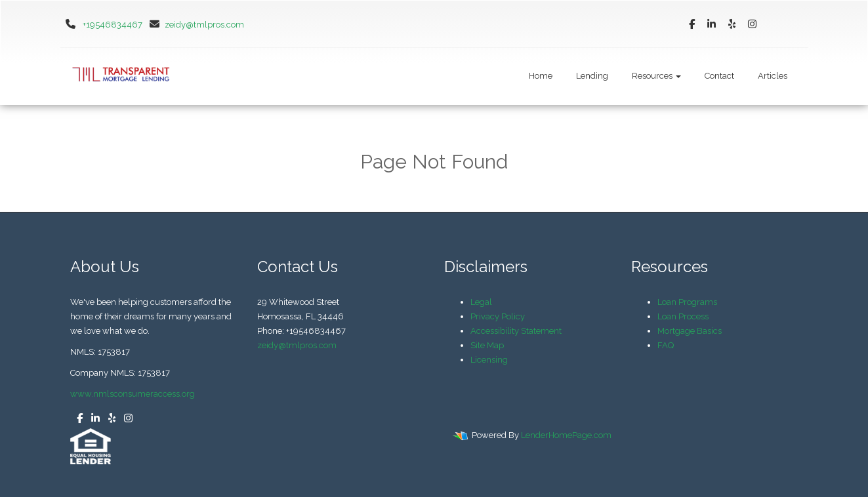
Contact (719, 76)
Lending (592, 76)
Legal (481, 302)
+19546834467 (113, 25)
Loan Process (683, 316)
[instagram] (752, 25)
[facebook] (692, 25)
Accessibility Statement (516, 331)
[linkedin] (712, 25)
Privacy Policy (498, 316)
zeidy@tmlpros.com (194, 25)
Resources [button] (656, 76)
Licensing (489, 360)
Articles (773, 76)
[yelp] (732, 25)
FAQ (666, 345)
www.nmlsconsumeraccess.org (133, 394)
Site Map (487, 345)
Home (541, 76)
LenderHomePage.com (566, 435)
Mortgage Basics (690, 331)
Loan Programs (687, 302)
